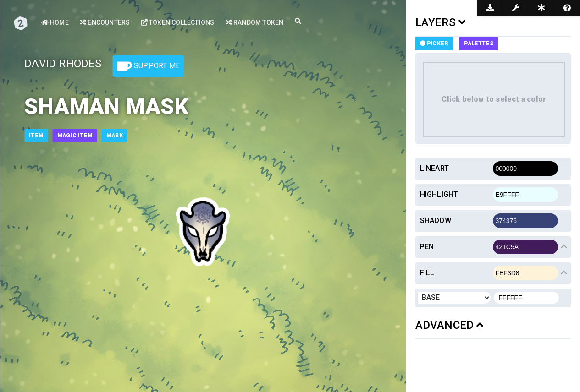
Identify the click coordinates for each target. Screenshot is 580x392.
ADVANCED (450, 325)
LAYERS (441, 22)
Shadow (436, 220)
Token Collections (178, 22)
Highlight (439, 194)
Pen (427, 247)
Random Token (255, 22)
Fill (427, 273)
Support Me (149, 66)
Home (55, 22)
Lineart (434, 168)
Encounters (105, 22)
